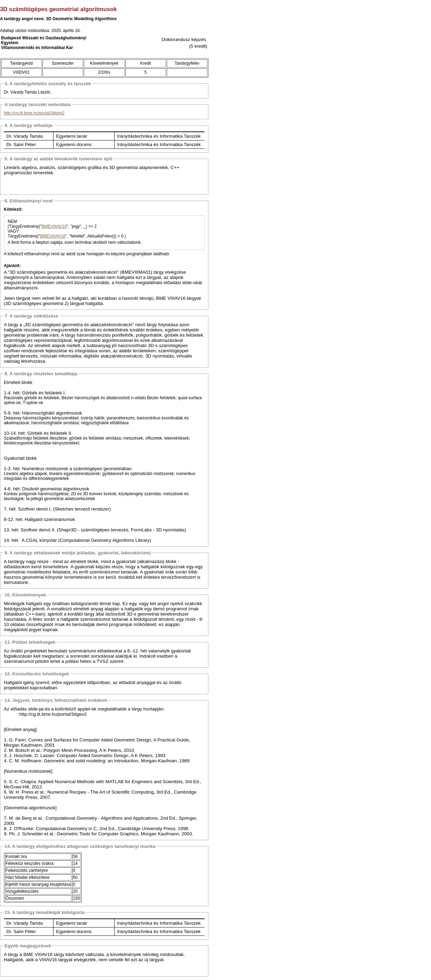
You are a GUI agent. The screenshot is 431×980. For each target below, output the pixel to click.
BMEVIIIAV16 (54, 226)
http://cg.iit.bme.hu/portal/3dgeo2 (34, 113)
